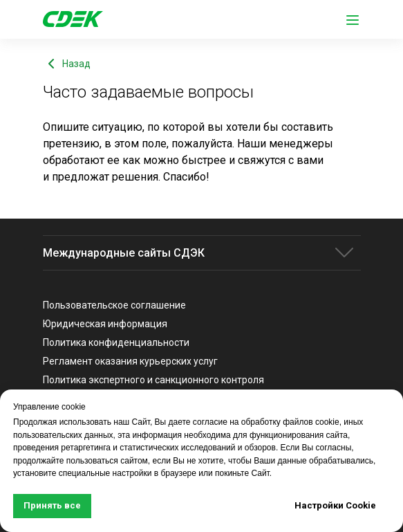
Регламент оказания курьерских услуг (130, 361)
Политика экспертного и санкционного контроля (153, 380)
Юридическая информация (105, 324)
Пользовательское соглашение (114, 305)
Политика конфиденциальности (116, 342)
